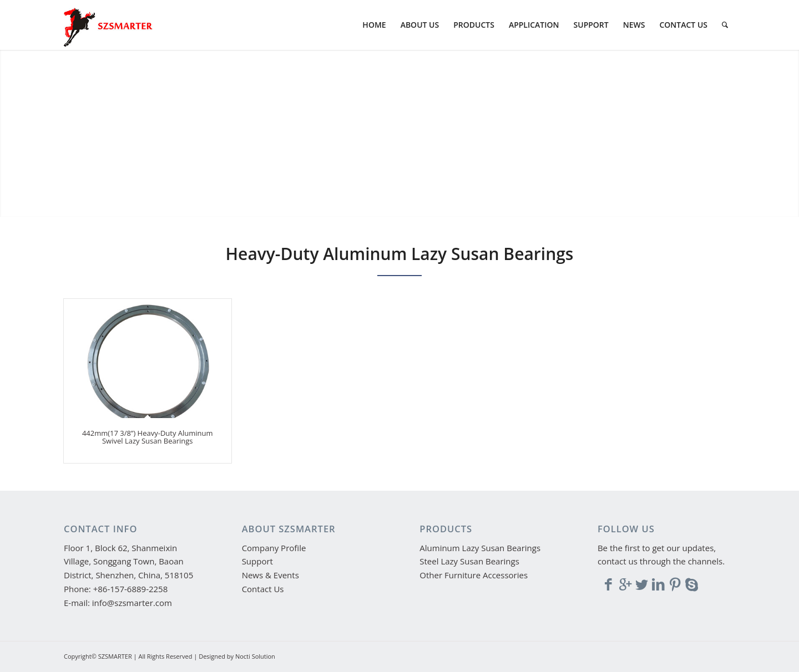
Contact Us (263, 589)
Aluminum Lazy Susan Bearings (480, 548)
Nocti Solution (255, 656)
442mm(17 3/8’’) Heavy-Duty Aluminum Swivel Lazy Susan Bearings (148, 437)
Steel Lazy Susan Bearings (469, 561)
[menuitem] (374, 25)
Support (257, 561)
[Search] (725, 25)
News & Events (270, 575)
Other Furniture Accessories (474, 575)
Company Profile (274, 548)
